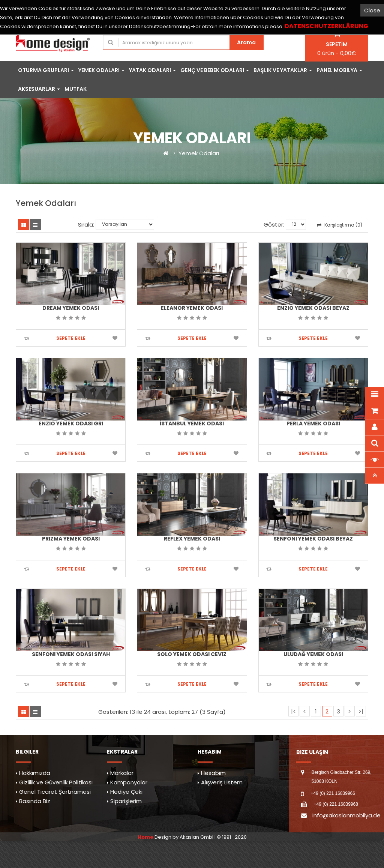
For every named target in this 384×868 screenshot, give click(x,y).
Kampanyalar (129, 782)
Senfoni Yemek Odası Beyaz (313, 539)
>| (361, 711)
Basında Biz (35, 801)
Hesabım (213, 773)
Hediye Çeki (126, 792)
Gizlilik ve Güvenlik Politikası (56, 782)
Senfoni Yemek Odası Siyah (71, 654)
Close (372, 10)
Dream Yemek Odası (71, 308)
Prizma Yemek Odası (71, 539)
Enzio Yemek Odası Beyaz (313, 308)
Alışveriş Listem (222, 782)
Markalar (122, 773)
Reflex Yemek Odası (192, 539)
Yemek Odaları (199, 153)
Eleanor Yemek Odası (192, 308)
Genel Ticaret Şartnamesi (55, 792)
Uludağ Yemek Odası (313, 654)
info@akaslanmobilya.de (346, 815)
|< (293, 711)
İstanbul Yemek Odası (192, 423)
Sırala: (86, 225)
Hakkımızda (35, 773)
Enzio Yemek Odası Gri (71, 423)
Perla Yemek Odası (313, 423)
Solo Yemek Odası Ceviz (192, 654)
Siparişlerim (126, 801)
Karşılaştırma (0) (340, 225)
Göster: (274, 225)
